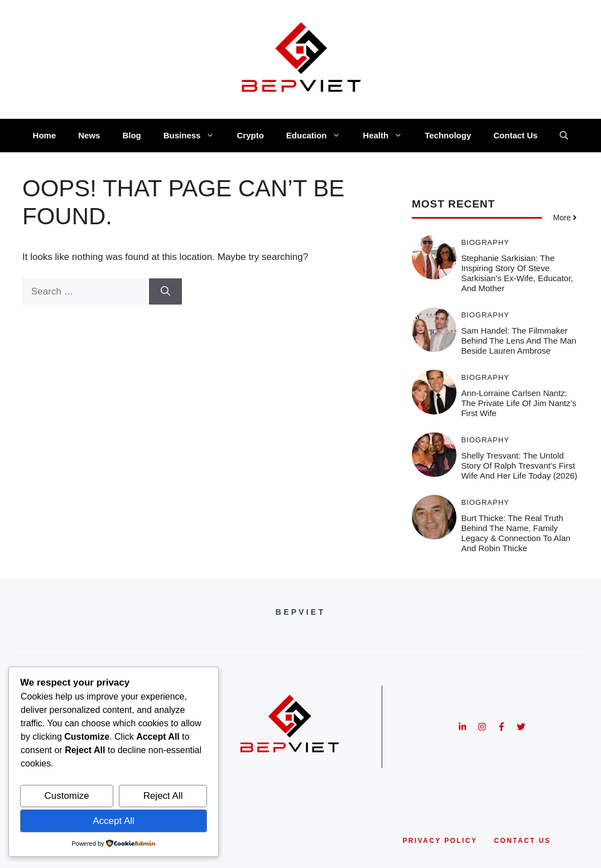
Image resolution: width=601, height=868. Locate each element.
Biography (485, 242)
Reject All (163, 796)
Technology (448, 135)
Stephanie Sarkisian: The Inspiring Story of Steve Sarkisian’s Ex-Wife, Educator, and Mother (517, 273)
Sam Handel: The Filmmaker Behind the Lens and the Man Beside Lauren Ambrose (518, 341)
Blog (131, 135)
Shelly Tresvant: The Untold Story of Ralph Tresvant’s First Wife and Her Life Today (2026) (519, 466)
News (89, 135)
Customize (66, 796)
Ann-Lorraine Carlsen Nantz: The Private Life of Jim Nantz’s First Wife (518, 403)
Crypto (250, 135)
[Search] (165, 292)
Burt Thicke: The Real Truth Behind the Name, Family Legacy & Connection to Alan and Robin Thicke (516, 533)
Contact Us (515, 135)
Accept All (114, 821)
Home (45, 135)
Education (319, 136)
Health (388, 136)
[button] (564, 136)
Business (195, 136)
